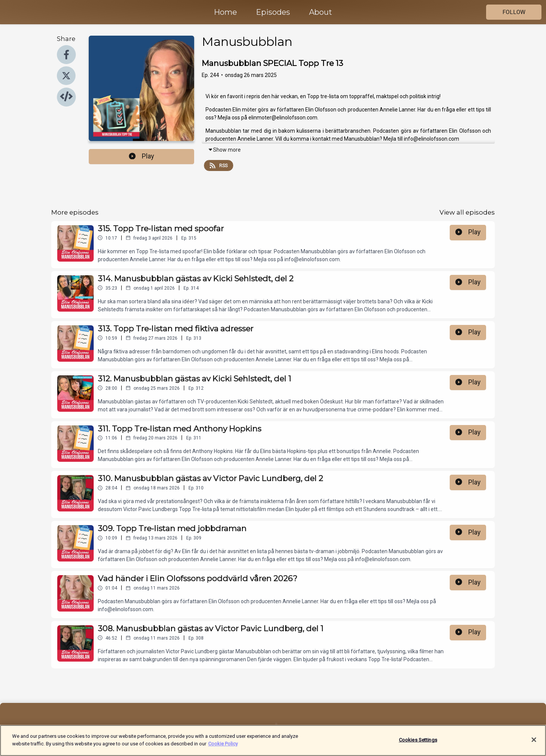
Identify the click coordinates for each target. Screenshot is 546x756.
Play (141, 156)
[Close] (534, 743)
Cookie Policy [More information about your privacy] (223, 747)
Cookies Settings (418, 744)
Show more (224, 150)
